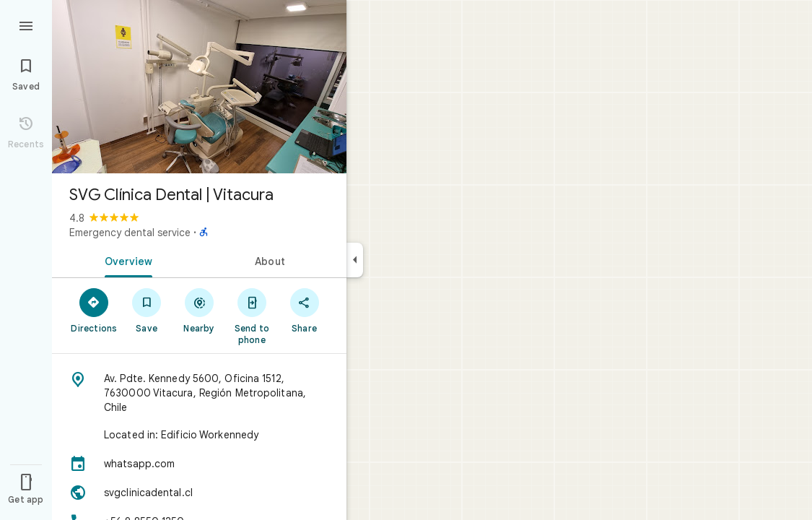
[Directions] (94, 310)
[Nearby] (200, 310)
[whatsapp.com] (199, 464)
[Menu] (26, 25)
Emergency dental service (130, 233)
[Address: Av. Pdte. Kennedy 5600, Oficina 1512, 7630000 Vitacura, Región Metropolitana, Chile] (199, 393)
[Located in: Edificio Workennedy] (199, 435)
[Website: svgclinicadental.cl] (199, 493)
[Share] (304, 310)
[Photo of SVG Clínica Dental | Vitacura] (199, 87)
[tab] (126, 260)
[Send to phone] (252, 316)
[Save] (147, 310)
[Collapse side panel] (355, 260)
